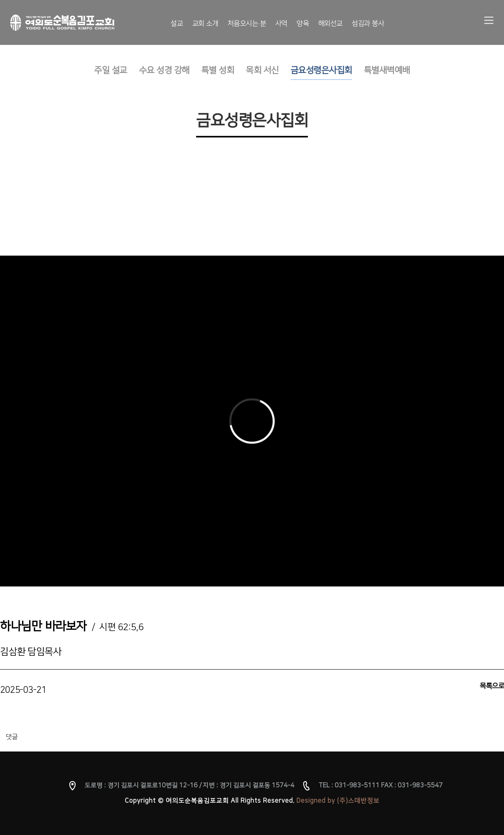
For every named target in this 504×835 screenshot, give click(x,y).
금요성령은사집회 (321, 70)
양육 (303, 24)
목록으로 (492, 686)
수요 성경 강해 (164, 70)
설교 (177, 24)
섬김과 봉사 (368, 24)
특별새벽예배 (387, 70)
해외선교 (330, 24)
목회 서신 (262, 70)
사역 (281, 24)
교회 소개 (205, 24)
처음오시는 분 (247, 24)
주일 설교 (111, 70)
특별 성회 (218, 70)
